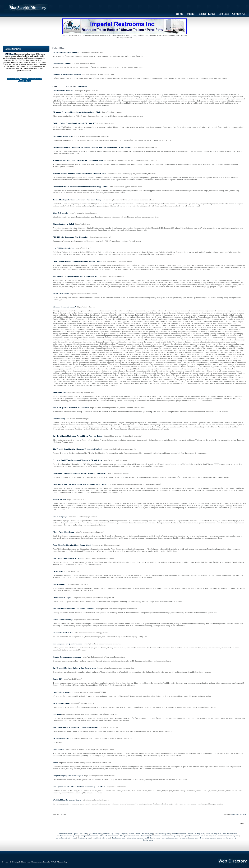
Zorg (66, 862)
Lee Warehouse (59, 584)
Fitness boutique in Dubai (63, 224)
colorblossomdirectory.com (228, 836)
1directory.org (147, 834)
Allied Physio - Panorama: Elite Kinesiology (71, 237)
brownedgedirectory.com (151, 836)
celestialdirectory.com (170, 836)
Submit (191, 14)
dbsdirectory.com (84, 838)
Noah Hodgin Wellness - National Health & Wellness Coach (77, 261)
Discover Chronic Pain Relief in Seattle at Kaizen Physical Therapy (80, 484)
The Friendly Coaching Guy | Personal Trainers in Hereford (77, 449)
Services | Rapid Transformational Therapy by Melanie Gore (78, 460)
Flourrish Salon (59, 499)
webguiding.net (121, 834)
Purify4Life (58, 679)
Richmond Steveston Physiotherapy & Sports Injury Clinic (77, 112)
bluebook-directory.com (109, 836)
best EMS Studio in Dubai (63, 248)
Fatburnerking (59, 419)
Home (179, 14)
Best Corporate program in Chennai (68, 644)
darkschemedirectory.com (66, 838)
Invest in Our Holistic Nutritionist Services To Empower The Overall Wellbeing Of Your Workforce (93, 147)
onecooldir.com (134, 834)
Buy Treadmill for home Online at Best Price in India (74, 668)
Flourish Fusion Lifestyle (63, 633)
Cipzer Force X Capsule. (63, 597)
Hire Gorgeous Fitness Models (65, 52)
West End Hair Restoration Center (67, 800)
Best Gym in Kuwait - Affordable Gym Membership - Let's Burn (79, 787)
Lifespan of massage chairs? (64, 307)
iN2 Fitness (57, 571)
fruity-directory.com (208, 838)
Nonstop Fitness (59, 392)
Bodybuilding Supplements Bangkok (68, 776)
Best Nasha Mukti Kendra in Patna (67, 558)
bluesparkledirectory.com (130, 836)
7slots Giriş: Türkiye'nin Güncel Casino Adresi (72, 545)
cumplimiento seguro (61, 692)
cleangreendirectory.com (190, 836)
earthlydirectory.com (152, 838)
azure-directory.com (213, 834)
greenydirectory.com (225, 838)
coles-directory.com (209, 836)
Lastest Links (207, 14)
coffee (55, 763)
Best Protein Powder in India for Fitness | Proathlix (74, 609)
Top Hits (224, 14)
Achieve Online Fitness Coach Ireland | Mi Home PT (74, 123)
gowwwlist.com (95, 834)
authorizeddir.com (66, 834)
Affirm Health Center (62, 703)
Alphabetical (82, 86)
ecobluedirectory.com (170, 838)
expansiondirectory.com (189, 838)
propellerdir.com (80, 834)
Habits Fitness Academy (63, 620)
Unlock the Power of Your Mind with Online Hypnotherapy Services (81, 187)
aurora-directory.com (196, 834)
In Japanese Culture (61, 738)
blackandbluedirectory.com (67, 836)
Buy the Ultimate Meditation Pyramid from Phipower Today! (78, 436)
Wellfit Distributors (61, 294)
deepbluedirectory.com (101, 838)
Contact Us (239, 14)
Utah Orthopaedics (61, 213)
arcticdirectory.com (179, 834)
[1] (233, 814)
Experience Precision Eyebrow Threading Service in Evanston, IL (80, 473)
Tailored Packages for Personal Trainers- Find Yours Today (77, 200)
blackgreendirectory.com (89, 836)
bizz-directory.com (230, 834)
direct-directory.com (135, 838)
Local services (59, 749)
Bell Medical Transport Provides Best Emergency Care (75, 276)
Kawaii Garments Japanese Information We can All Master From (79, 173)
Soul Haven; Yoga (60, 517)
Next (245, 814)
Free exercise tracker (61, 63)
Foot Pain (57, 714)
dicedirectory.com (119, 838)
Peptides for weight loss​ (62, 136)
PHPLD (54, 862)
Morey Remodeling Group (64, 532)
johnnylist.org (108, 834)
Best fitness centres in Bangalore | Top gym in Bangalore (76, 727)
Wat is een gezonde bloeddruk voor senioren (71, 408)
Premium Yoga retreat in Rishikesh (67, 74)
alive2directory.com (162, 834)
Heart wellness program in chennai (67, 657)
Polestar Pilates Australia (63, 91)
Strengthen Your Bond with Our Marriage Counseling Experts (78, 160)
